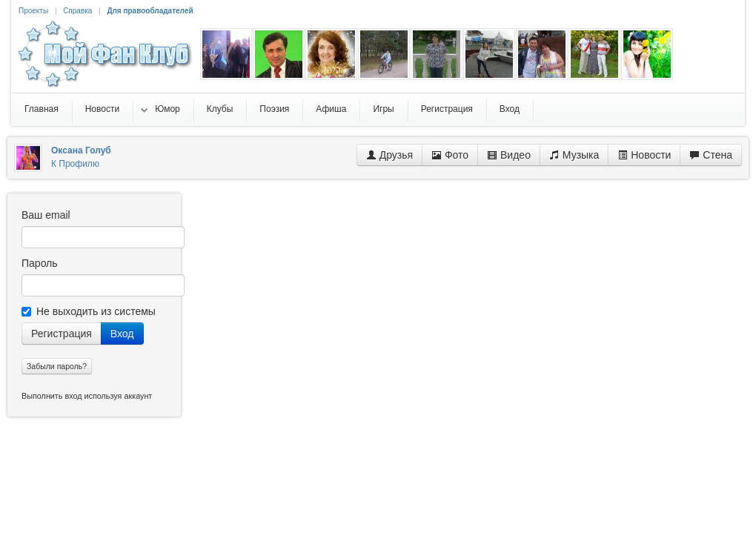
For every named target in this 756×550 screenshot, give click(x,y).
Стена (711, 155)
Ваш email (46, 215)
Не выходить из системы (89, 311)
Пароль (40, 263)
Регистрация (62, 334)
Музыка (574, 155)
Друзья (389, 155)
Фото (450, 155)
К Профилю (75, 164)
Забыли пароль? (57, 366)
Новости (644, 155)
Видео (509, 155)
